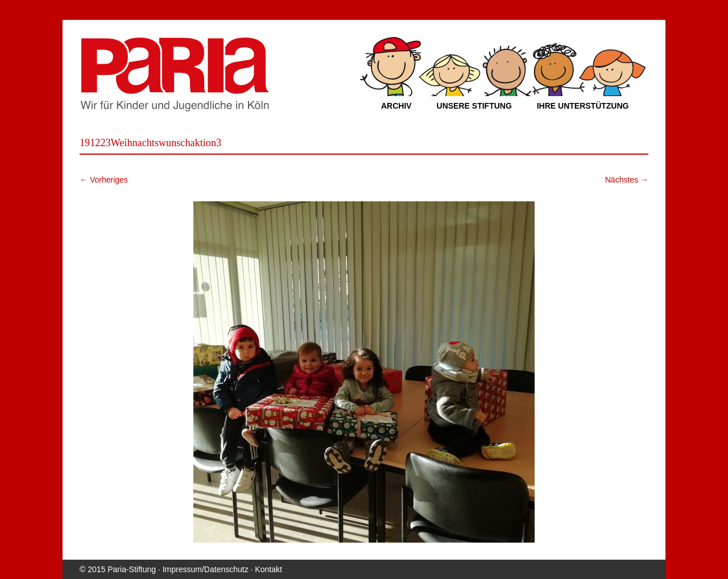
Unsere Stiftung (474, 106)
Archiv (396, 106)
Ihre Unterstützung (583, 106)
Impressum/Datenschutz (206, 569)
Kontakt (268, 569)
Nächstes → (627, 180)
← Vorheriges (104, 180)
